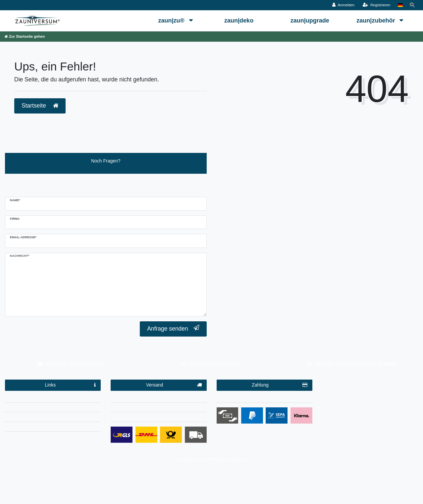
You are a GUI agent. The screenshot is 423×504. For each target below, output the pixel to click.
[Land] (399, 5)
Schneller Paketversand (74, 364)
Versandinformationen (159, 399)
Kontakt (53, 428)
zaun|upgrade (310, 21)
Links (71, 385)
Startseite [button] (40, 106)
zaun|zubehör (376, 21)
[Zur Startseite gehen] (25, 36)
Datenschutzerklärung (53, 408)
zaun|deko (239, 21)
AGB (53, 418)
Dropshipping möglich (215, 364)
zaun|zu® (172, 21)
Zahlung (280, 385)
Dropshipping (159, 408)
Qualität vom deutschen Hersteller (357, 364)
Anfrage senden (173, 328)
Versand (174, 385)
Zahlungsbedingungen (264, 399)
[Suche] (412, 5)
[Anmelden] (342, 5)
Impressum (53, 399)
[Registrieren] (375, 5)
